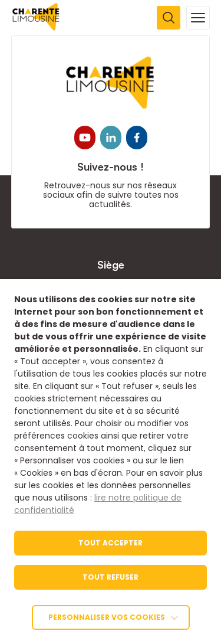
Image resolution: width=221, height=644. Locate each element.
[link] (36, 27)
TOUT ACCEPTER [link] (111, 543)
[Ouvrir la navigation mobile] (198, 18)
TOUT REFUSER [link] (111, 577)
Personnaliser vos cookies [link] (107, 617)
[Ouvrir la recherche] (169, 18)
